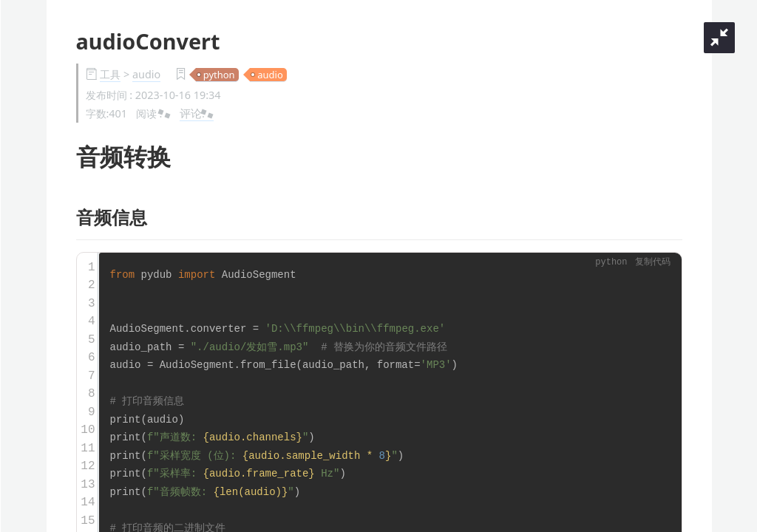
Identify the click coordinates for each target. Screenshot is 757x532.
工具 (110, 74)
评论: (197, 113)
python (219, 75)
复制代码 (653, 263)
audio (146, 74)
